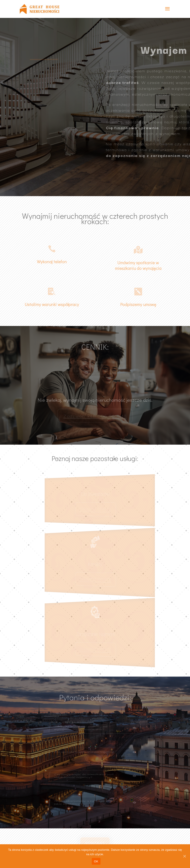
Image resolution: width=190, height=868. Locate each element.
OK (96, 861)
